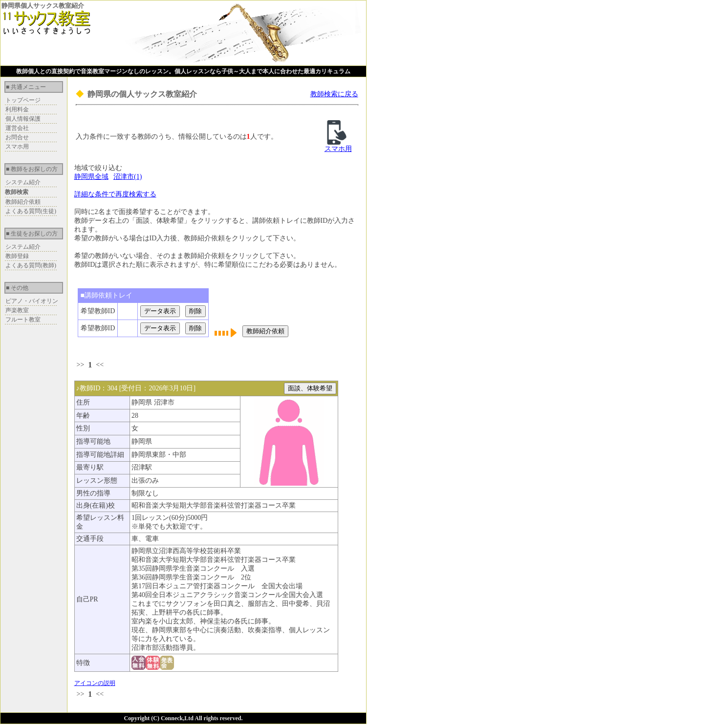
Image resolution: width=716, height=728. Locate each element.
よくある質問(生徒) (31, 211)
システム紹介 (23, 182)
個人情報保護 (23, 119)
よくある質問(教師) (31, 265)
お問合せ (17, 137)
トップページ (23, 100)
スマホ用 (17, 147)
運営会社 (17, 128)
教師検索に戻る (334, 94)
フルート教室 (23, 320)
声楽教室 (17, 310)
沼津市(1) (128, 177)
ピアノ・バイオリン (32, 301)
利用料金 (17, 109)
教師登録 (17, 256)
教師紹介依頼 (23, 202)
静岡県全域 (91, 177)
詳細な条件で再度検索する (115, 194)
